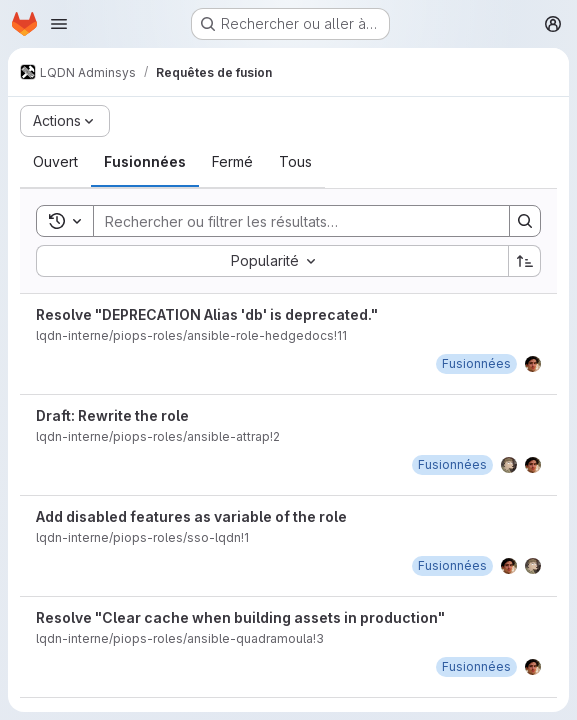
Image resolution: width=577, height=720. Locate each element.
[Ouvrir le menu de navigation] (59, 24)
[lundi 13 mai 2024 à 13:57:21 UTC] (452, 565)
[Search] (291, 221)
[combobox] (272, 261)
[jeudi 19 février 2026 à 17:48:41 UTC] (476, 363)
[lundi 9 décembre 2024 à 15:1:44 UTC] (452, 464)
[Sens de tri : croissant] (525, 261)
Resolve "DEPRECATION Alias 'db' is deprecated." (207, 314)
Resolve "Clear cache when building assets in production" (240, 617)
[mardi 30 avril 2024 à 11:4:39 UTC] (476, 666)
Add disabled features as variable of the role (191, 516)
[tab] (55, 162)
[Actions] (65, 121)
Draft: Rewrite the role (112, 415)
